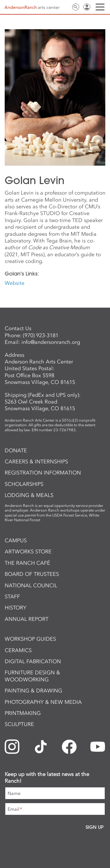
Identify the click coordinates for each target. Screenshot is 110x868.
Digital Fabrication (33, 661)
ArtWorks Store (28, 552)
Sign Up (95, 827)
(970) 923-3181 (41, 335)
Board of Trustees (32, 574)
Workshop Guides (30, 639)
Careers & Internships (36, 462)
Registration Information (43, 473)
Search (76, 7)
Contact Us (65, 7)
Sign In (87, 7)
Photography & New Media (43, 702)
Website (15, 283)
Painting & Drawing (33, 691)
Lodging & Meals (29, 495)
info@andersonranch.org (51, 342)
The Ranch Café (27, 563)
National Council (31, 585)
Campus (16, 540)
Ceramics (18, 650)
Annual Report (27, 619)
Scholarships (24, 484)
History (16, 608)
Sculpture (19, 724)
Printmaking (23, 713)
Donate (16, 451)
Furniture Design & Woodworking (32, 676)
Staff (12, 597)
